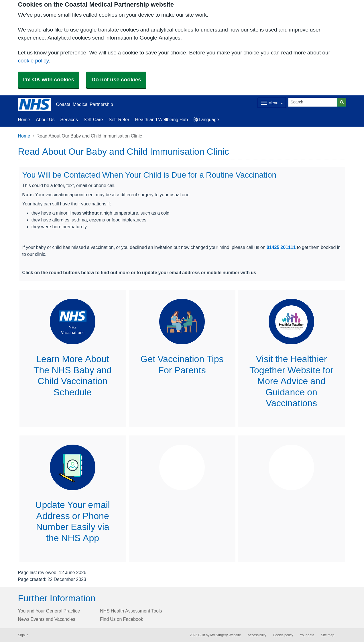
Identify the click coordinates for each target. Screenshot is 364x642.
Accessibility (257, 635)
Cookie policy (283, 635)
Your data (307, 635)
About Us (45, 119)
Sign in (23, 635)
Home (24, 119)
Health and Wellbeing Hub (162, 119)
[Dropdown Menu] (272, 103)
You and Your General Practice (49, 611)
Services (69, 119)
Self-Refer (119, 119)
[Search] (313, 102)
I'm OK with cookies (49, 79)
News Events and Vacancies (47, 619)
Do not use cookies (116, 79)
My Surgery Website (226, 635)
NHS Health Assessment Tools (131, 611)
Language (206, 119)
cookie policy (33, 61)
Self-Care (93, 119)
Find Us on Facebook (122, 619)
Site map (327, 635)
